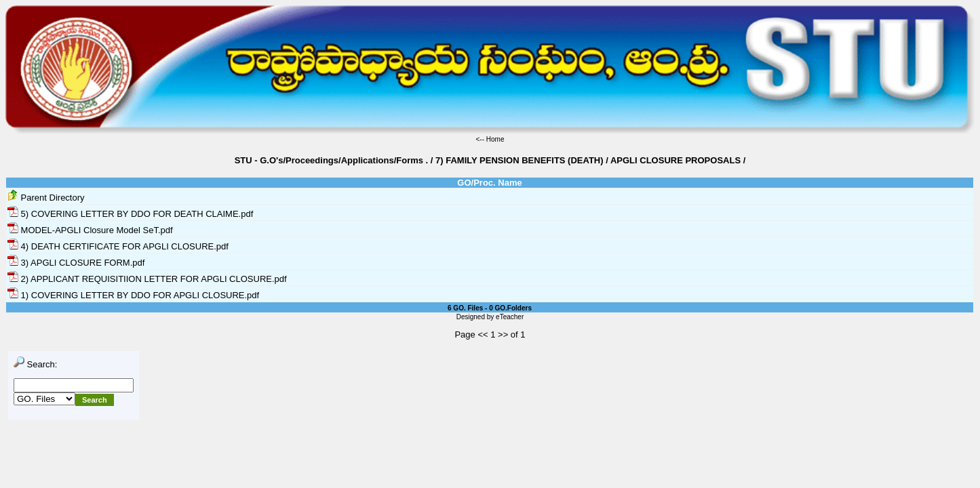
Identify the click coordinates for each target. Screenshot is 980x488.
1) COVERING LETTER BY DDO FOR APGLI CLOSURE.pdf (133, 295)
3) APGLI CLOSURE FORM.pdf (76, 263)
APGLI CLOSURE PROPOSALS (675, 160)
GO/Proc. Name (489, 183)
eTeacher (510, 317)
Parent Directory (46, 198)
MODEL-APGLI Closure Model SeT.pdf (90, 230)
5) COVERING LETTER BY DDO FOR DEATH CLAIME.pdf (130, 214)
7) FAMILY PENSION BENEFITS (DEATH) (520, 160)
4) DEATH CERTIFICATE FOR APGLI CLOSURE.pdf (118, 246)
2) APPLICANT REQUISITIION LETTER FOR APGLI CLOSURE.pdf (147, 279)
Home (495, 139)
